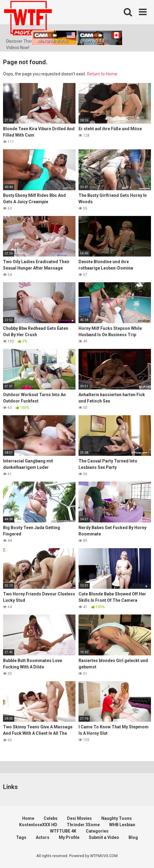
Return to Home (102, 74)
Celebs (51, 818)
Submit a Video (104, 837)
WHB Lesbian (122, 825)
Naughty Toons (117, 818)
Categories (97, 831)
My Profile (69, 837)
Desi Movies (79, 818)
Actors (43, 837)
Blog (133, 837)
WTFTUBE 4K (63, 831)
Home (28, 818)
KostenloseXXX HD (38, 825)
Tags (21, 837)
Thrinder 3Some (83, 825)
